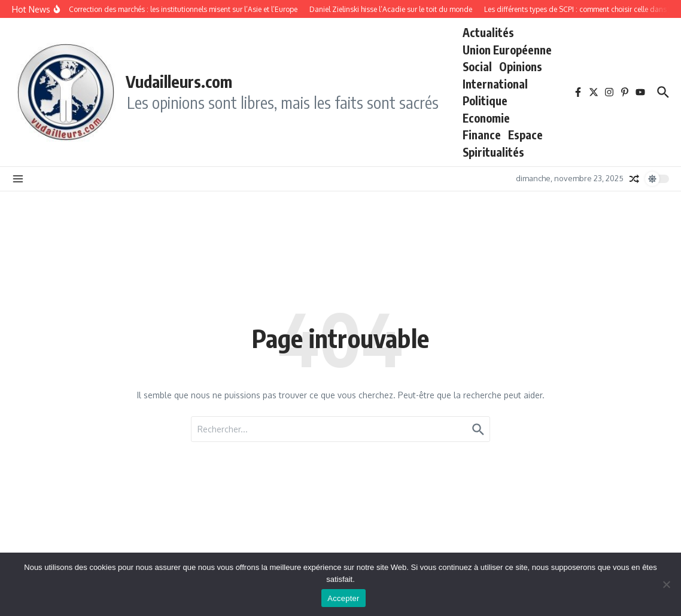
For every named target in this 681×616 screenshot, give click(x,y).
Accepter (343, 598)
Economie (486, 118)
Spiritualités (493, 152)
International (495, 84)
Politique (485, 100)
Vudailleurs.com (179, 81)
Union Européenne (507, 50)
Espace (525, 135)
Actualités (488, 32)
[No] (666, 584)
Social (477, 66)
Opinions (521, 66)
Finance (482, 135)
